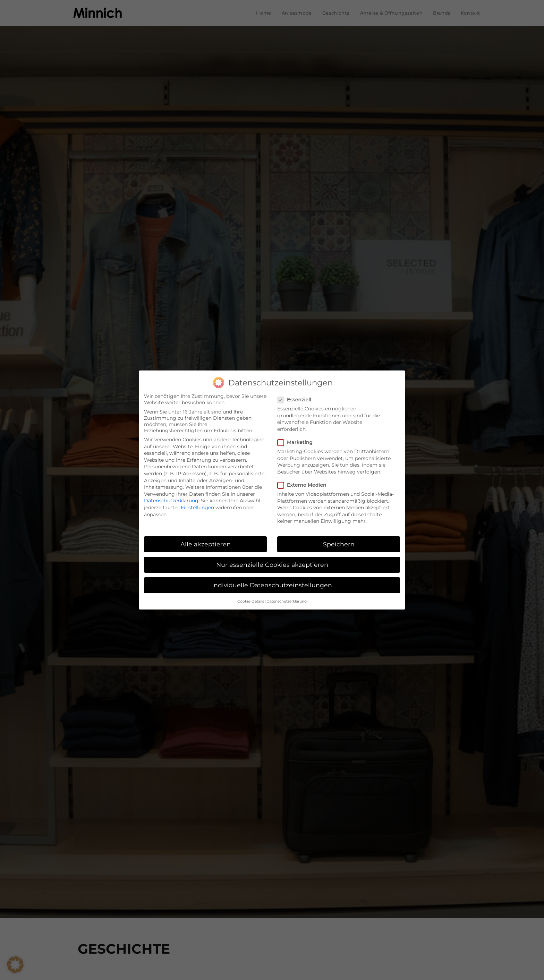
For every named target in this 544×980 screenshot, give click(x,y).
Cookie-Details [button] (251, 601)
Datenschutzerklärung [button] (287, 601)
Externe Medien (305, 485)
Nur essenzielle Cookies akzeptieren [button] (272, 565)
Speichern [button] (339, 544)
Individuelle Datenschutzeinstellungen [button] (272, 585)
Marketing (298, 442)
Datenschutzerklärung (171, 501)
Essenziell (297, 400)
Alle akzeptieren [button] (206, 544)
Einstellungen (197, 508)
